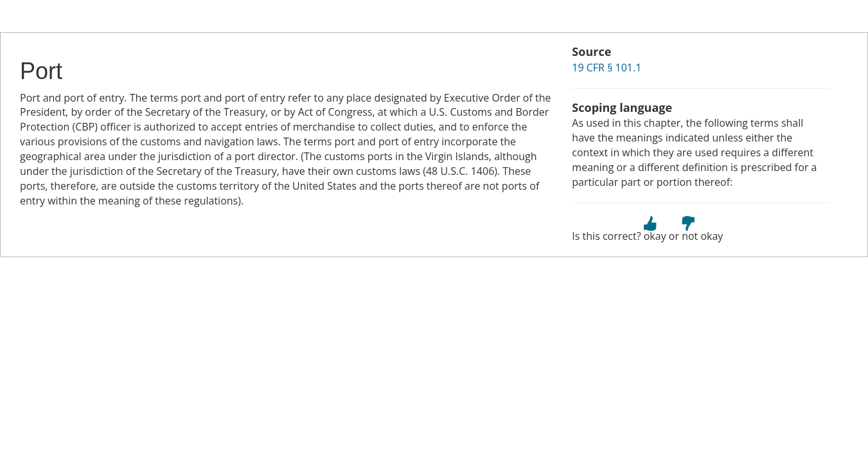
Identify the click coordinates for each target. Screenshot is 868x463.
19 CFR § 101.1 (607, 68)
